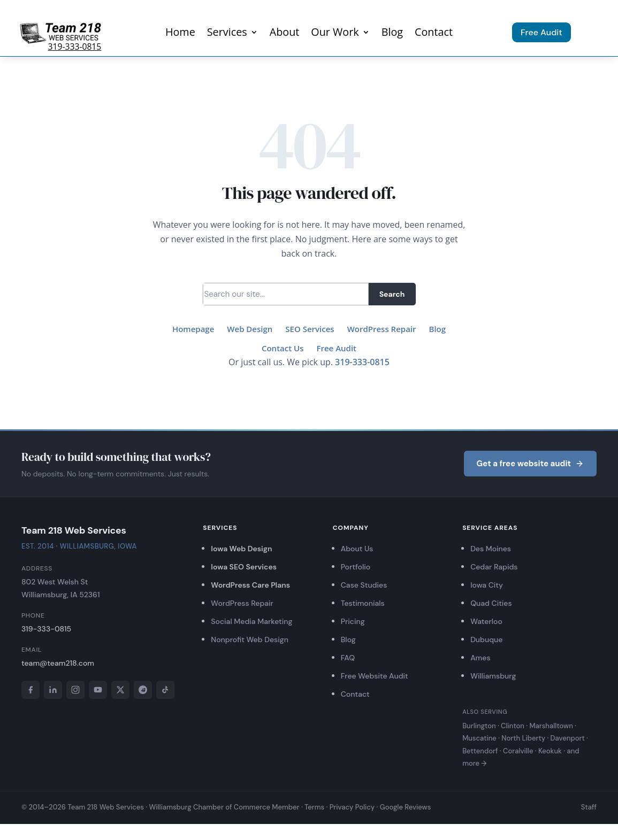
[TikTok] (165, 690)
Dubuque (486, 639)
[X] (120, 690)
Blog (392, 34)
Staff (589, 807)
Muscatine (479, 738)
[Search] (286, 294)
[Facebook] (30, 690)
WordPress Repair (382, 329)
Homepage (193, 329)
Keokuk (550, 751)
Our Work (335, 34)
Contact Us (283, 348)
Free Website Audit (375, 676)
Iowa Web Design (241, 549)
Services (227, 34)
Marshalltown (551, 726)
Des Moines (491, 549)
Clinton (513, 726)
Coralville (518, 751)
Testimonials (363, 603)
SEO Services (310, 329)
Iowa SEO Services (244, 567)
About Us (357, 549)
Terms (314, 807)
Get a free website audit (530, 464)
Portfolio (356, 567)
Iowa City (487, 585)
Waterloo (486, 621)
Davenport (568, 738)
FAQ (348, 658)
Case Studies (364, 585)
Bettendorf (480, 751)
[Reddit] (143, 690)
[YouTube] (98, 690)
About (285, 34)
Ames (480, 658)
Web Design (250, 329)
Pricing (353, 621)
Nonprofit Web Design (250, 639)
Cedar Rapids (494, 567)
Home (180, 34)
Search (392, 294)
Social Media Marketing (251, 621)
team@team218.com (58, 663)
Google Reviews (406, 807)
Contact (434, 34)
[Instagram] (75, 690)
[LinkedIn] (53, 690)
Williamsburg (493, 676)
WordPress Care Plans (250, 585)
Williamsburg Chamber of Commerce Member (224, 807)
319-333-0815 (75, 47)
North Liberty (523, 738)
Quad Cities (491, 603)
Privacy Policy (352, 807)
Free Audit (541, 32)
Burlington (479, 726)
